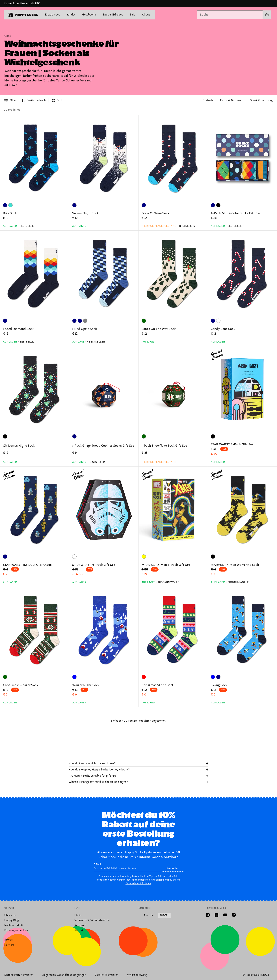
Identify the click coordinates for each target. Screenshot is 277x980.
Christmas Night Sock (19, 446)
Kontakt (80, 930)
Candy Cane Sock (223, 329)
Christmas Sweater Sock (21, 685)
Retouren (80, 925)
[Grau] (85, 321)
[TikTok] (234, 915)
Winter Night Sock (86, 685)
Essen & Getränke (231, 100)
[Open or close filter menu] (10, 100)
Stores (8, 940)
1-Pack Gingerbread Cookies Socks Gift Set (103, 446)
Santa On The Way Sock (159, 329)
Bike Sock (10, 213)
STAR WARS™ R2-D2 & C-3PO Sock (28, 565)
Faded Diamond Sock (18, 329)
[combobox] (230, 15)
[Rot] (144, 677)
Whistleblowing (137, 975)
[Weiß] (74, 557)
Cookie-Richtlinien (107, 975)
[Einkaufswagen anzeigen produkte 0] (267, 15)
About (146, 15)
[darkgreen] (144, 321)
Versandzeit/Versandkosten (92, 920)
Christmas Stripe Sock (158, 685)
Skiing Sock (219, 685)
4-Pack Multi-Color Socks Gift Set (236, 213)
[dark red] (218, 321)
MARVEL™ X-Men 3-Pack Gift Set (166, 565)
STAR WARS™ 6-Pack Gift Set (94, 565)
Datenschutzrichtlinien (138, 883)
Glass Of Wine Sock (155, 213)
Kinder (71, 15)
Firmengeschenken (16, 930)
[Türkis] (10, 205)
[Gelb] (144, 557)
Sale (132, 15)
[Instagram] (208, 915)
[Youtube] (225, 915)
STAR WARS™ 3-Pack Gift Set (232, 445)
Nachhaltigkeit (14, 925)
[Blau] (74, 677)
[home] (23, 15)
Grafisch (208, 100)
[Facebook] (217, 915)
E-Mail (128, 867)
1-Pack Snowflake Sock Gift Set (164, 446)
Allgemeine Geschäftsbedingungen (64, 975)
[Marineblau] (5, 205)
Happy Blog (12, 920)
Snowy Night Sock (86, 213)
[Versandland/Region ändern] (155, 915)
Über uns (10, 915)
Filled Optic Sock (85, 329)
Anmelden (173, 869)
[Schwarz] (218, 205)
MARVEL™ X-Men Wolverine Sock (235, 565)
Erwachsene (53, 15)
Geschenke (89, 15)
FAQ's (78, 915)
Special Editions (113, 15)
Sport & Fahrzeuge (262, 100)
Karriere (9, 945)
